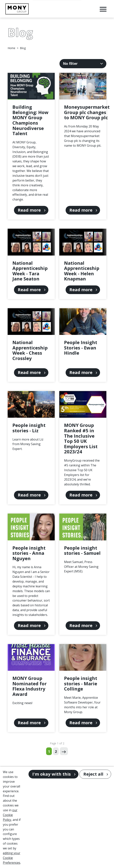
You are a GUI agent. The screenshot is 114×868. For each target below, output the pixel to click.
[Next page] (64, 751)
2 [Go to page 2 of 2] (56, 751)
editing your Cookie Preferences (12, 858)
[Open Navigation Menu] (103, 9)
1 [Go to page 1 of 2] (49, 751)
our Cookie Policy (10, 815)
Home (11, 48)
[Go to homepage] (17, 9)
